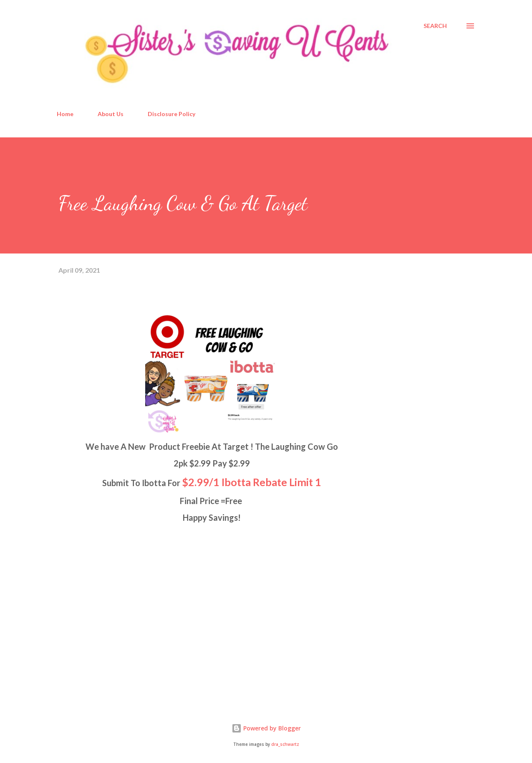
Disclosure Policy (171, 114)
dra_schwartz (285, 744)
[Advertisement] (121, 601)
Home (65, 114)
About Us (111, 114)
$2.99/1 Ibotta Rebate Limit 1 (252, 482)
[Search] (435, 26)
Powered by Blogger (266, 728)
